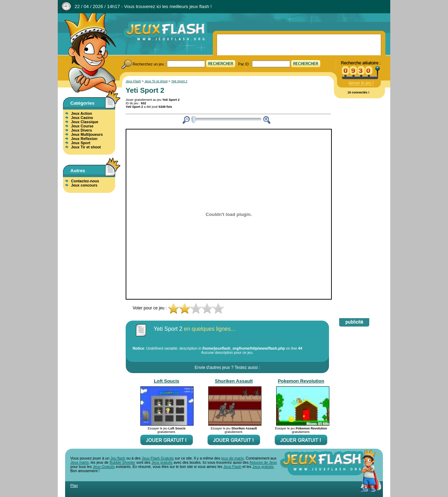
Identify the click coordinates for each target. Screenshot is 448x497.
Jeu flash (118, 458)
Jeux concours (84, 185)
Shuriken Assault (234, 381)
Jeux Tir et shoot (86, 147)
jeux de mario (232, 458)
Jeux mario (79, 462)
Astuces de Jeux (263, 462)
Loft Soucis (167, 381)
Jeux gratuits (162, 462)
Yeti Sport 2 (179, 81)
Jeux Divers (82, 130)
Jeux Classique (85, 122)
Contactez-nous (85, 181)
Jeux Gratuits (104, 467)
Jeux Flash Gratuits (158, 458)
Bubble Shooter (122, 462)
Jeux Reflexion (84, 139)
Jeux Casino (82, 118)
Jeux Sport (81, 143)
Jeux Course (82, 126)
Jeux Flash (87, 54)
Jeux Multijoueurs (87, 134)
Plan (74, 485)
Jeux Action (82, 113)
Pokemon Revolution (301, 381)
